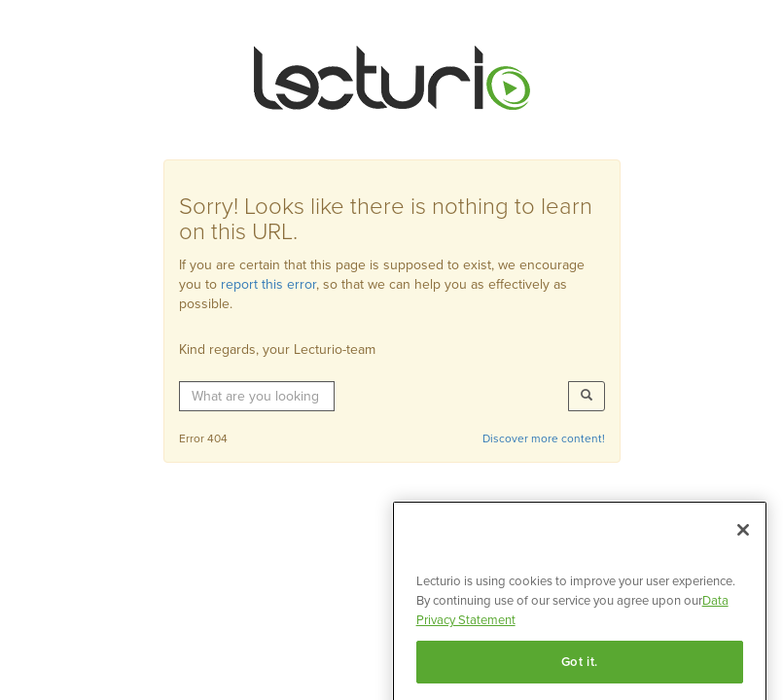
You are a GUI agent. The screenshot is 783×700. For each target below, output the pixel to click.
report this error (268, 284)
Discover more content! (544, 438)
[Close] (743, 539)
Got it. (580, 670)
